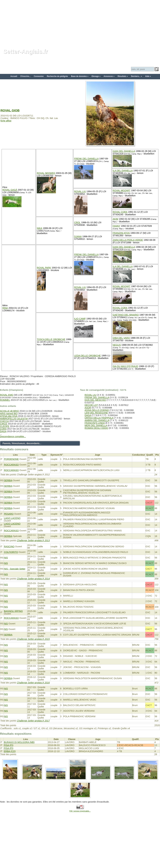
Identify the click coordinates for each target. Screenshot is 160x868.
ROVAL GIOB (10, 110)
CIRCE (4, 424)
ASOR (88, 408)
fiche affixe (6, 121)
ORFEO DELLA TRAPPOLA (99, 418)
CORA (3, 429)
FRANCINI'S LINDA (95, 423)
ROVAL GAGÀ (10, 190)
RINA (5, 308)
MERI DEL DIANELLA (96, 425)
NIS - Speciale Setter (15, 569)
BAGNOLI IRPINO (13, 611)
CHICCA (4, 421)
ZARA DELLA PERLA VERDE (128, 240)
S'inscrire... (25, 76)
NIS (6, 558)
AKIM (115, 219)
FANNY (116, 226)
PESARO (9, 514)
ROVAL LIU (80, 191)
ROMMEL (5, 400)
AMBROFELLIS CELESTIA (14, 419)
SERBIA (8, 480)
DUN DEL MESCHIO (95, 400)
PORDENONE (11, 459)
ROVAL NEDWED (46, 173)
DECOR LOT (91, 405)
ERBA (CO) (10, 751)
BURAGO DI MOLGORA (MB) (19, 742)
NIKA (40, 228)
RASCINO (9, 547)
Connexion (39, 76)
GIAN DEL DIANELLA (124, 151)
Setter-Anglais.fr (25, 52)
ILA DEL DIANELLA (123, 171)
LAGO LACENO (12, 518)
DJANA (78, 236)
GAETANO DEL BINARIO (126, 315)
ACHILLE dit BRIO (9, 411)
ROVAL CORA (120, 212)
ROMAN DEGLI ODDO (96, 428)
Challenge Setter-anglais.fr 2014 (33, 579)
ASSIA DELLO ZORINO (97, 410)
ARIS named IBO (9, 414)
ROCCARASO (11, 465)
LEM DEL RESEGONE (96, 413)
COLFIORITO (11, 552)
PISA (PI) (9, 745)
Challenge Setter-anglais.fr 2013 (33, 540)
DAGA (3, 431)
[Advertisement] (80, 22)
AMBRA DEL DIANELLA (97, 420)
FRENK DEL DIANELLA (86, 159)
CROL (77, 222)
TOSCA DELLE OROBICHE (51, 339)
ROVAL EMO (7, 395)
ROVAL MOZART (122, 190)
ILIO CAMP (80, 319)
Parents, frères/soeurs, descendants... (22, 443)
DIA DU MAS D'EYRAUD (125, 366)
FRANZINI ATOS (121, 233)
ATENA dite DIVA (9, 416)
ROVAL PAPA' (44, 268)
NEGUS (117, 345)
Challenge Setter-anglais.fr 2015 (33, 639)
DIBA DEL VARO (121, 338)
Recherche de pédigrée (57, 76)
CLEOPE (5, 426)
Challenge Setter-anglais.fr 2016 (33, 683)
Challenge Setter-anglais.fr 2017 (33, 721)
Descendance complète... (13, 436)
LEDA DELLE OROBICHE (87, 356)
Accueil (14, 76)
